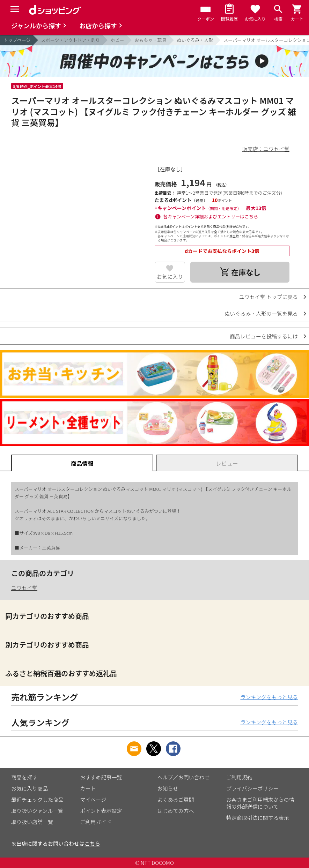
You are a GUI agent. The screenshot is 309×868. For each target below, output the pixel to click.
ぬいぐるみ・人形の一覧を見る (261, 313)
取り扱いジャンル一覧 (37, 811)
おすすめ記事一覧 (101, 777)
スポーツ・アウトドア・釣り (71, 40)
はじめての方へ (176, 811)
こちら (92, 843)
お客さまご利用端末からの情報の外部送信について (260, 803)
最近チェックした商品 (37, 799)
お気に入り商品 (30, 788)
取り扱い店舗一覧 (32, 822)
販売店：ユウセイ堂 (266, 149)
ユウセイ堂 (24, 588)
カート (88, 788)
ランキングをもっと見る (269, 697)
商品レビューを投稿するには (264, 336)
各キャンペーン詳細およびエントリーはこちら (211, 216)
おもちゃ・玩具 (151, 40)
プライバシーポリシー (252, 788)
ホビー (117, 40)
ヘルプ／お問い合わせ (184, 777)
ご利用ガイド (96, 822)
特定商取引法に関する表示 (258, 818)
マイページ (93, 799)
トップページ (17, 40)
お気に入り (170, 276)
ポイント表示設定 (101, 811)
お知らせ (168, 788)
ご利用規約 (239, 777)
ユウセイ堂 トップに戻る (268, 297)
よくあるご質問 (176, 799)
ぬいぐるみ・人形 (195, 40)
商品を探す (24, 777)
